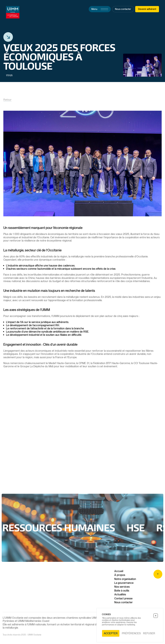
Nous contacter (123, 602)
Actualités (120, 594)
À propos (120, 575)
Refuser (149, 633)
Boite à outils (122, 591)
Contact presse (123, 598)
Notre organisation (125, 579)
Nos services (122, 587)
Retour (7, 100)
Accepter (111, 633)
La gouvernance (124, 583)
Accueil (119, 571)
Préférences (131, 633)
